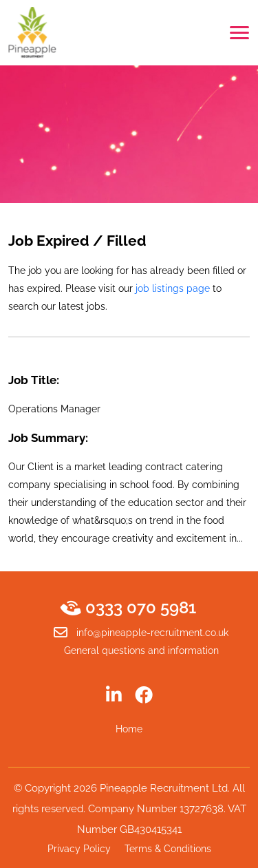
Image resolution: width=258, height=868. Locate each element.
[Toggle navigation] (239, 33)
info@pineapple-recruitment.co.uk (141, 633)
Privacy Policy (79, 849)
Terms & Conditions (168, 849)
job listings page (173, 288)
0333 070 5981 (129, 608)
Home (129, 729)
